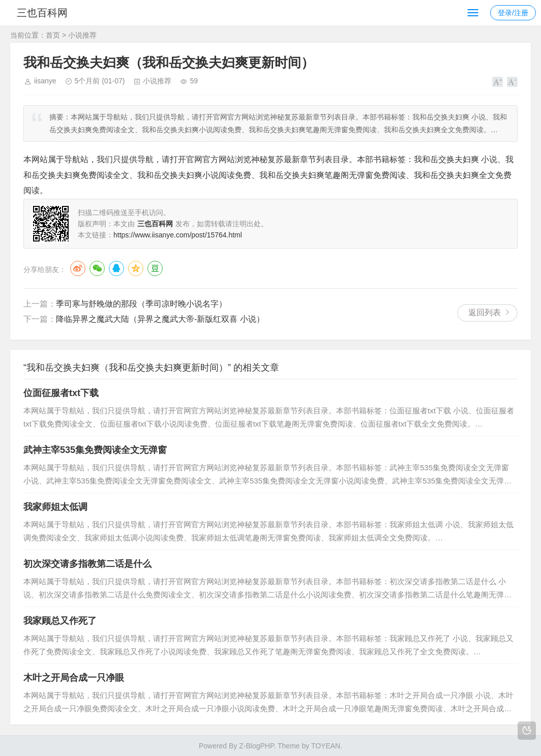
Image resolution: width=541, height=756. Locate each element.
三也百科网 (45, 13)
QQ (116, 268)
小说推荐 (82, 35)
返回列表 (485, 312)
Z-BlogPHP (256, 746)
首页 (53, 35)
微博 (78, 268)
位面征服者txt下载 (61, 393)
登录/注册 (513, 13)
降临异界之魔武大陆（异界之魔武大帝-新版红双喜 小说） (160, 319)
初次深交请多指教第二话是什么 (87, 564)
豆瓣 (155, 268)
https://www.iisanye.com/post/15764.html (178, 235)
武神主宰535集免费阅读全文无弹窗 (95, 450)
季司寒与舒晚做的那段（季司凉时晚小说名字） (141, 304)
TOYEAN (326, 746)
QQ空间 (136, 268)
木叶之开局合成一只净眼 (74, 678)
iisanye (45, 81)
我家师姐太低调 (55, 507)
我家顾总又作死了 (60, 621)
